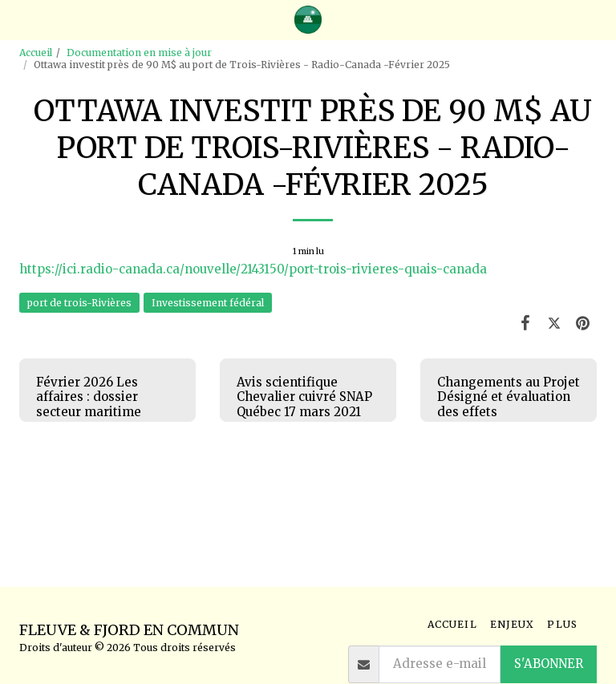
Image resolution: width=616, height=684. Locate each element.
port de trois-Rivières (79, 303)
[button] (18, 19)
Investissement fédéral (208, 303)
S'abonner (549, 664)
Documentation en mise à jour (139, 53)
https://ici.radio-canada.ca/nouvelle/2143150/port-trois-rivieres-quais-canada (253, 269)
